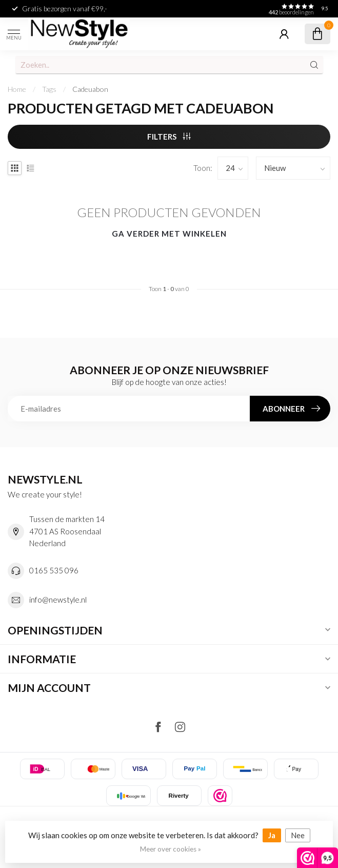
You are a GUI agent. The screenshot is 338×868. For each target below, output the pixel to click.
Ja (272, 835)
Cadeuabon (90, 89)
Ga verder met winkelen (169, 234)
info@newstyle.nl (58, 600)
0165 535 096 (54, 570)
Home (17, 89)
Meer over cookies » (171, 849)
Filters (169, 137)
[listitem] (220, 796)
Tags (49, 89)
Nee (298, 835)
